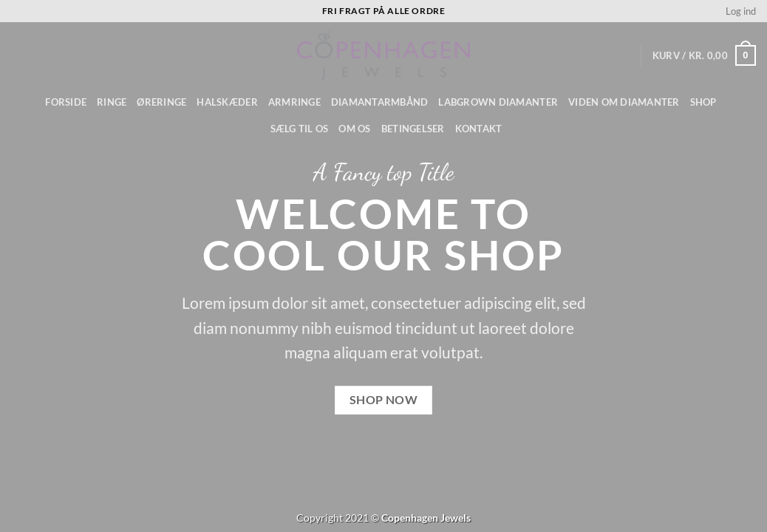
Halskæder (227, 102)
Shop (703, 102)
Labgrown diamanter (498, 102)
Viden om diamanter (624, 102)
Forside (66, 102)
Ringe (112, 102)
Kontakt (479, 129)
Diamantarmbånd (380, 102)
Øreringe (161, 102)
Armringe (294, 102)
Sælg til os (300, 129)
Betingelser (413, 129)
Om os (354, 129)
